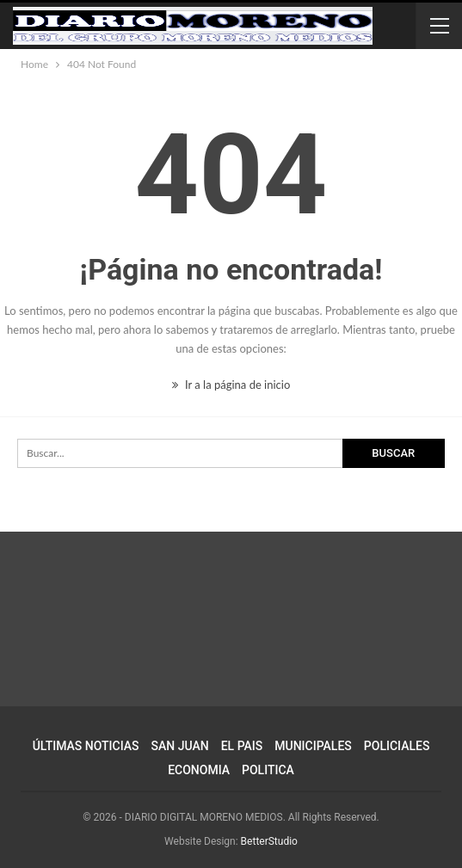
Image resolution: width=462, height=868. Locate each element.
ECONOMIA (199, 770)
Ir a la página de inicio (231, 385)
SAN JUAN (180, 746)
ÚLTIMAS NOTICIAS (86, 746)
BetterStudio (269, 841)
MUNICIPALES (313, 746)
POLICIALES (397, 746)
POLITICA (268, 770)
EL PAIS (242, 746)
